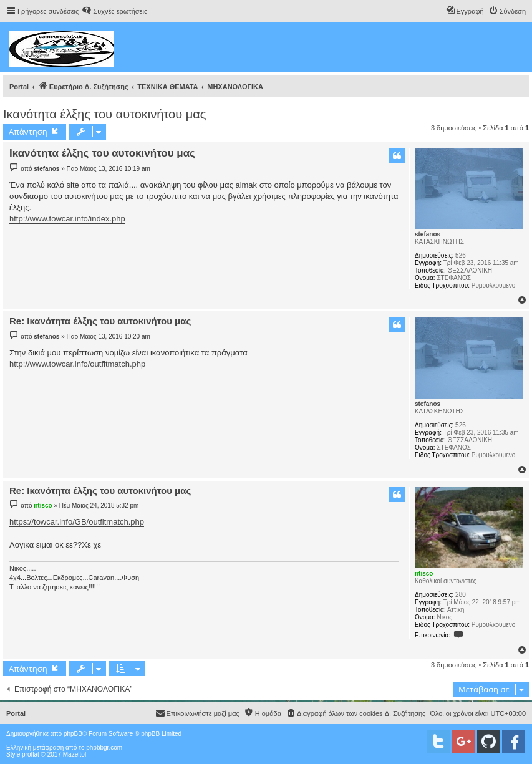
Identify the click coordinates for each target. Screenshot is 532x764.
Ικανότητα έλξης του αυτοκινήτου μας (104, 114)
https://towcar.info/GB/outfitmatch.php (77, 522)
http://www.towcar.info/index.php (67, 219)
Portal (19, 87)
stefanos (428, 234)
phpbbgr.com (104, 747)
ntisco (424, 573)
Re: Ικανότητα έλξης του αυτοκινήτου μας (100, 321)
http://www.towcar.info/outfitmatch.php (77, 364)
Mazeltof (75, 754)
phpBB (73, 734)
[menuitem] (114, 11)
